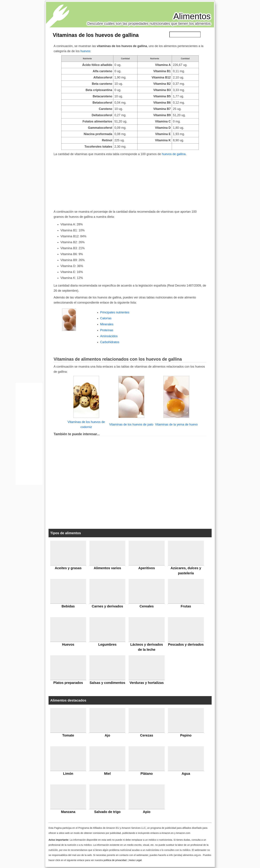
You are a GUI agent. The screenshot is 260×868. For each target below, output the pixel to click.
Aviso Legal (135, 860)
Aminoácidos (109, 336)
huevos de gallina (174, 154)
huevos (85, 51)
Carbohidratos (110, 342)
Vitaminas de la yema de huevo (176, 424)
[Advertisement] (130, 182)
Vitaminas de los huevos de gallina (96, 35)
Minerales (107, 324)
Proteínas (107, 330)
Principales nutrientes (115, 312)
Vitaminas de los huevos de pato (131, 424)
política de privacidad (115, 860)
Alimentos (192, 16)
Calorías (106, 318)
